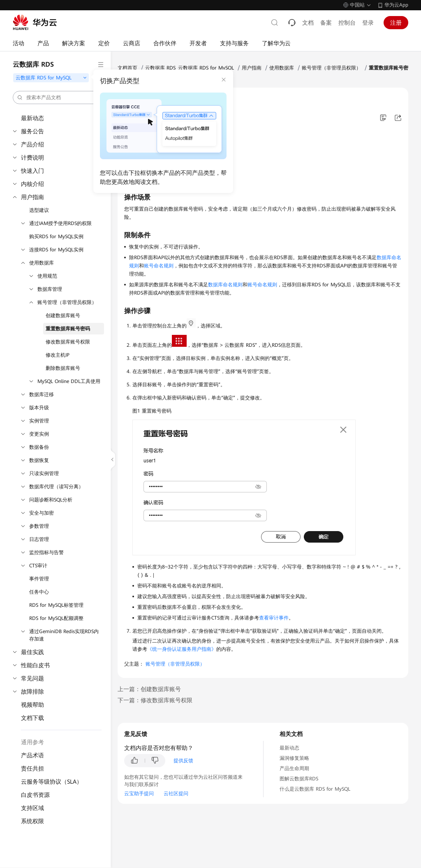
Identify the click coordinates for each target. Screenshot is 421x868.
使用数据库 (42, 263)
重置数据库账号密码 (68, 329)
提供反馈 (183, 761)
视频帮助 (32, 705)
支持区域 (32, 808)
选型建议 (39, 210)
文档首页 (127, 68)
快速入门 (32, 171)
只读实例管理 (44, 473)
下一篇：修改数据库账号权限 (155, 700)
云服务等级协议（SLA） (52, 782)
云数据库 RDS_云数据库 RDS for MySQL (190, 68)
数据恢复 (39, 460)
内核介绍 (32, 184)
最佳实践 (32, 652)
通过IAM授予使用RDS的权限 (60, 223)
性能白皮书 (35, 665)
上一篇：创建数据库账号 (149, 689)
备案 (326, 23)
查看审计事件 (274, 618)
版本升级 (39, 408)
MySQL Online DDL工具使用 (69, 381)
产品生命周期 (294, 768)
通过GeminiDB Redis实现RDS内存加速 (64, 635)
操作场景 (140, 154)
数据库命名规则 (225, 285)
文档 (308, 23)
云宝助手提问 (139, 794)
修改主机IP (58, 355)
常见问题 (32, 678)
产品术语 (32, 755)
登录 (368, 23)
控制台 (347, 23)
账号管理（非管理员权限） (67, 302)
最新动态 (32, 118)
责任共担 (32, 768)
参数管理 (39, 526)
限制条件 (140, 167)
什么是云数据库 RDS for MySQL (315, 789)
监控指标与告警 (46, 552)
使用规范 (47, 276)
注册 (396, 23)
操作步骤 (140, 179)
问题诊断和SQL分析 (51, 500)
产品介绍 (32, 144)
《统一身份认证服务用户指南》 (182, 649)
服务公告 (32, 131)
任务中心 (39, 592)
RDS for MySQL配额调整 (56, 618)
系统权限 (32, 821)
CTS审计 (38, 566)
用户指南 (32, 197)
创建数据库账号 (63, 316)
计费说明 (32, 158)
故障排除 (32, 692)
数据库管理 (50, 289)
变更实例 (39, 434)
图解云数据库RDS (299, 779)
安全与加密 (42, 513)
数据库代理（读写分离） (56, 487)
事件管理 (39, 579)
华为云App (396, 5)
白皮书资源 (35, 795)
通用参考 (32, 742)
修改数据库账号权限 (68, 342)
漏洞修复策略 (294, 758)
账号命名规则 (159, 266)
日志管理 (39, 539)
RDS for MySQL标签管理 (56, 605)
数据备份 (39, 447)
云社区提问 (176, 794)
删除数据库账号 (63, 368)
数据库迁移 (42, 395)
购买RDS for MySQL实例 (56, 237)
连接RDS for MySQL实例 (56, 250)
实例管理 (39, 421)
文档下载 (32, 718)
